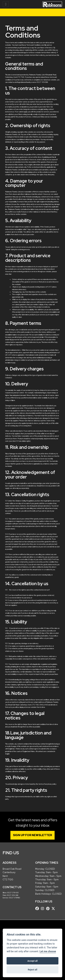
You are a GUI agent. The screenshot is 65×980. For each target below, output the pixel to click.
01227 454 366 (12, 895)
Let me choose (48, 951)
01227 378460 (14, 898)
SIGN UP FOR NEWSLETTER (32, 835)
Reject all (32, 970)
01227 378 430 (13, 893)
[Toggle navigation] (6, 4)
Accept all (32, 961)
